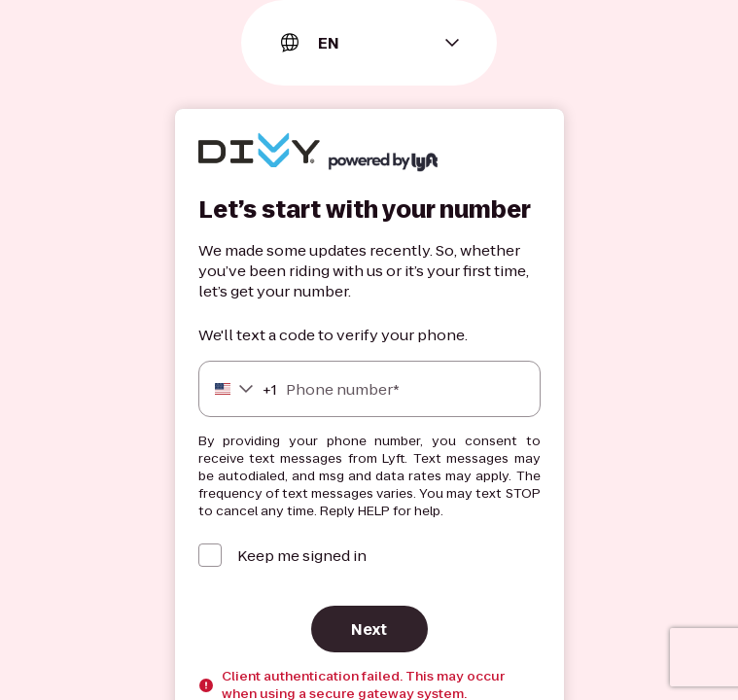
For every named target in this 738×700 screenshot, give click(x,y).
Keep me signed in (302, 556)
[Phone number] (369, 389)
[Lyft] (259, 152)
